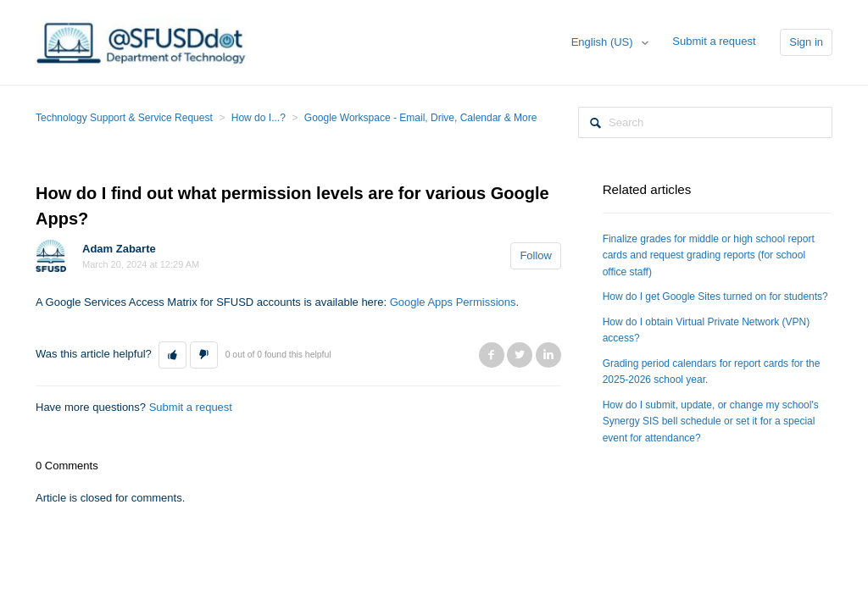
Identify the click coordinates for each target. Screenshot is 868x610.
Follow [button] (536, 255)
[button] (172, 355)
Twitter (520, 355)
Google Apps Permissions (453, 302)
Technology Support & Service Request (124, 118)
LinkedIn (548, 355)
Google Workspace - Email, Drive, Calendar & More (421, 118)
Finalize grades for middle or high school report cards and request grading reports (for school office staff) (709, 255)
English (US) (604, 42)
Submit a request (714, 41)
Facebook (492, 355)
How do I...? (259, 118)
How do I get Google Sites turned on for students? (715, 297)
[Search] (705, 122)
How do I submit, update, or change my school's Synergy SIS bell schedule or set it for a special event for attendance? (711, 421)
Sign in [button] (806, 42)
